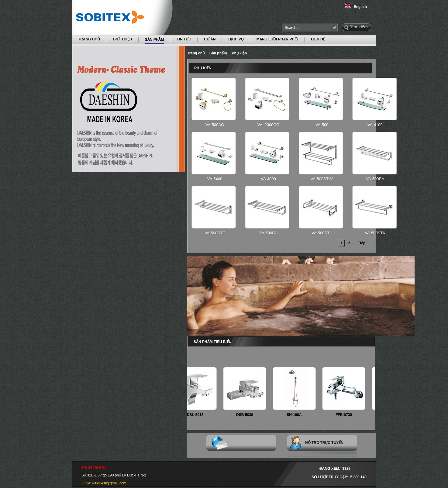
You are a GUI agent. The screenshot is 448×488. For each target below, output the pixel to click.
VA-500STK (375, 233)
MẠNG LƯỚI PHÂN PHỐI (277, 39)
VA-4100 (375, 125)
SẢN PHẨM (155, 39)
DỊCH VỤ (236, 39)
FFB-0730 (346, 415)
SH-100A (296, 415)
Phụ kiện (239, 53)
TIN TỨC (184, 39)
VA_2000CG (268, 125)
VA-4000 (268, 179)
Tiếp (362, 243)
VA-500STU (322, 233)
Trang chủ (196, 53)
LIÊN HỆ (318, 39)
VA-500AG (215, 125)
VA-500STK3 (322, 179)
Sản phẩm (218, 53)
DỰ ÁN (210, 39)
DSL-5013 (198, 415)
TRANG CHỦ (89, 39)
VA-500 (322, 125)
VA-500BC (268, 233)
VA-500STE (215, 233)
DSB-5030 (247, 415)
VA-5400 (215, 179)
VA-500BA (375, 179)
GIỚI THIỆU (122, 39)
